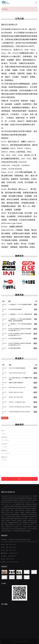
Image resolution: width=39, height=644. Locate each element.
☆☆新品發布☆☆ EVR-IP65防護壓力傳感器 (20, 304)
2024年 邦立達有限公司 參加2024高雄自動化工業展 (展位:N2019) (20, 344)
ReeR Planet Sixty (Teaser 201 (17, 387)
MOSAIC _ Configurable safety (17, 402)
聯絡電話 (4, 450)
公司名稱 (4, 444)
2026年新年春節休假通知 (15, 309)
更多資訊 (5, 418)
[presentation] (14, 474)
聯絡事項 (4, 457)
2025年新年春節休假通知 (15, 338)
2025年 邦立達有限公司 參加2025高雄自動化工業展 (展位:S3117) (20, 330)
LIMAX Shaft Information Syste (17, 373)
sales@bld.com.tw (13, 553)
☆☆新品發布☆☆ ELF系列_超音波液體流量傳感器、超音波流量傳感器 (20, 320)
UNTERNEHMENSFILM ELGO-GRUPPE (19, 412)
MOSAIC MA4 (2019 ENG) (16, 392)
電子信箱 (4, 437)
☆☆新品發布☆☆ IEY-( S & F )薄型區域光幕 (20, 314)
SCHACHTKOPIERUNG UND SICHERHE (20, 407)
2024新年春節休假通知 (14, 348)
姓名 (3, 431)
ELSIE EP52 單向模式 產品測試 (17, 368)
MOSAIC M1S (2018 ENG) (16, 397)
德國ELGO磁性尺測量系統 (16, 383)
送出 (19, 479)
